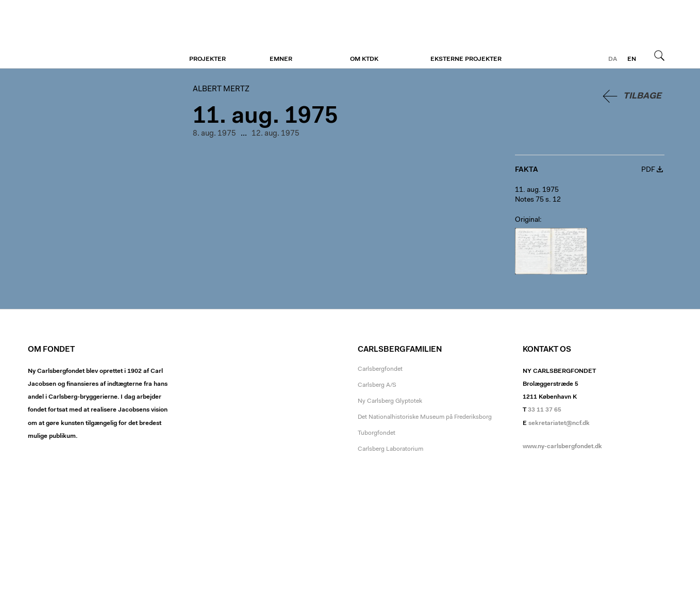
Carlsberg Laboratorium (390, 449)
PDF (648, 170)
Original (527, 220)
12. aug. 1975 (276, 134)
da (613, 59)
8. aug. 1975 (214, 134)
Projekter (207, 59)
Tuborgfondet (377, 433)
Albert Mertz (91, 35)
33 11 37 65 (545, 410)
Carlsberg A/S (377, 385)
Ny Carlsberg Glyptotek (390, 401)
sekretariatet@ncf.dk (559, 423)
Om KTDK (364, 59)
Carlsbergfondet (380, 369)
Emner (281, 59)
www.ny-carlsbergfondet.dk (562, 447)
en (632, 59)
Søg (659, 55)
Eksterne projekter (466, 59)
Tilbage (642, 96)
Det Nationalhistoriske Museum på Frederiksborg (425, 417)
